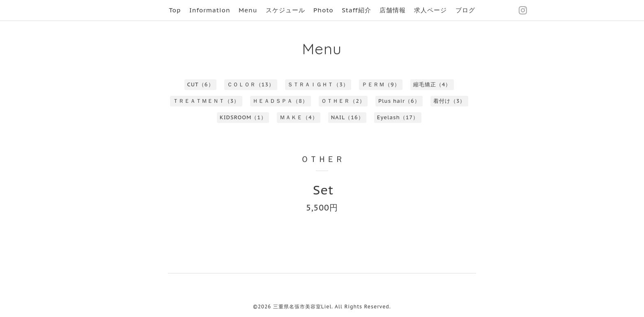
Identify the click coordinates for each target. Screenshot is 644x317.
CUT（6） (201, 84)
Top (175, 10)
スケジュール (285, 10)
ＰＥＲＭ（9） (381, 84)
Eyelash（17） (398, 117)
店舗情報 (393, 10)
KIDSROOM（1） (243, 117)
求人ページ (430, 10)
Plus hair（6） (399, 101)
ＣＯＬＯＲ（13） (251, 84)
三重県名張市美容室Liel (302, 307)
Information (210, 10)
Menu (248, 10)
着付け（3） (450, 101)
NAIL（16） (347, 117)
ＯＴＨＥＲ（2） (343, 101)
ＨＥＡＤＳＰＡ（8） (280, 101)
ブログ (465, 10)
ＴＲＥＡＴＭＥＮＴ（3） (206, 101)
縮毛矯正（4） (432, 84)
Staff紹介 (356, 10)
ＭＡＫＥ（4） (299, 117)
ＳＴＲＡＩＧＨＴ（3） (318, 84)
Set (323, 190)
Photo (323, 10)
